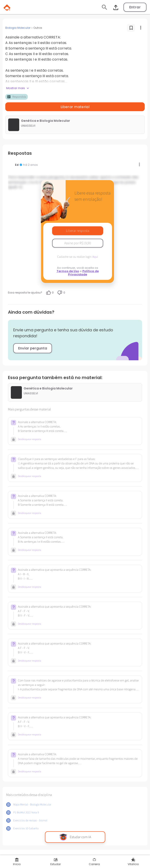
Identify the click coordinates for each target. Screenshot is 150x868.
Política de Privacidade (83, 273)
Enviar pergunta (33, 348)
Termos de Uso (68, 271)
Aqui (95, 257)
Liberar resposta (78, 231)
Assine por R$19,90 (78, 243)
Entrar (135, 7)
